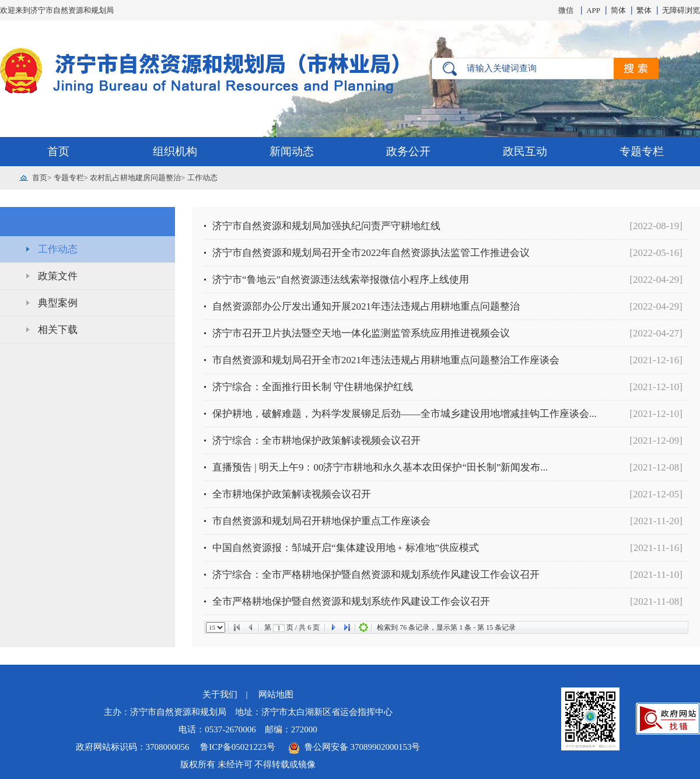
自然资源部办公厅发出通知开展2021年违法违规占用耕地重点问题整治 (366, 306)
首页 (58, 151)
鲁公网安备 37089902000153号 (354, 747)
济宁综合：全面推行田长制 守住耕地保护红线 (313, 387)
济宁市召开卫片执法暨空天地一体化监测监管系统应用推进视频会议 (361, 333)
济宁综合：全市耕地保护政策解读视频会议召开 (316, 441)
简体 (618, 10)
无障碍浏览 (681, 10)
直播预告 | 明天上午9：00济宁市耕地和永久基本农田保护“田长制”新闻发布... (380, 467)
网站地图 (276, 694)
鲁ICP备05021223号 (239, 747)
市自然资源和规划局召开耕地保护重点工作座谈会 (321, 521)
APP (593, 10)
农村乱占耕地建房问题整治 (135, 178)
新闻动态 (292, 151)
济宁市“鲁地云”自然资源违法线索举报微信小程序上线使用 (341, 280)
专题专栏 (642, 151)
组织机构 (175, 151)
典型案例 (58, 303)
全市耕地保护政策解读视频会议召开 (292, 494)
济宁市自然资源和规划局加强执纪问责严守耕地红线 (326, 226)
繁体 (644, 10)
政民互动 (525, 151)
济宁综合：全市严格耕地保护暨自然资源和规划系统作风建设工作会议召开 (376, 575)
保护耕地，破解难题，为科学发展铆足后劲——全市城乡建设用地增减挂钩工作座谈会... (405, 414)
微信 (566, 10)
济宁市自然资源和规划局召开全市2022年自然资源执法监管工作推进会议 (371, 253)
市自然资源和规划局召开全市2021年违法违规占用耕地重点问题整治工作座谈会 (386, 360)
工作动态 (202, 178)
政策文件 (58, 276)
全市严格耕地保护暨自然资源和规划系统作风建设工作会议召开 (351, 601)
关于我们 (220, 694)
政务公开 (408, 151)
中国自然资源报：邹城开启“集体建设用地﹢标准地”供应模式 (346, 548)
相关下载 (58, 330)
